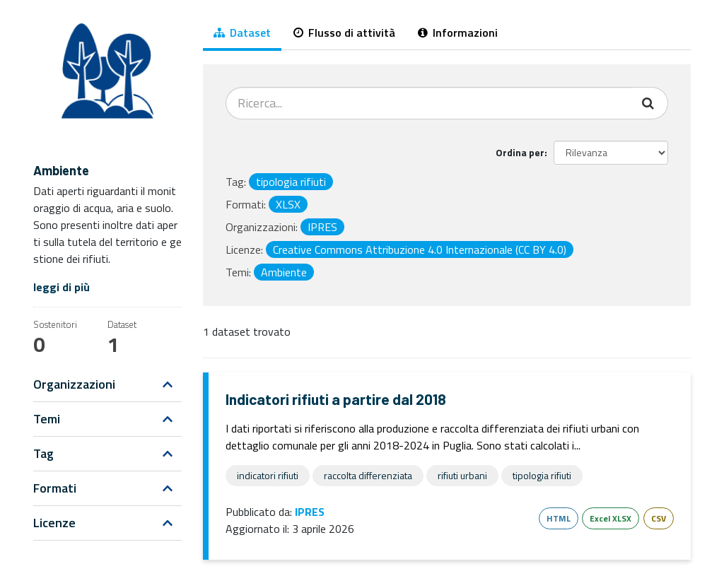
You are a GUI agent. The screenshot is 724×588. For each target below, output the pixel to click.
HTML (559, 518)
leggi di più (62, 287)
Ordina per (520, 152)
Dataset (242, 33)
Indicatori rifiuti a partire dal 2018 (336, 399)
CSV (659, 518)
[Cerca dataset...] (428, 103)
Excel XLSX (611, 518)
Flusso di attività (344, 33)
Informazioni (458, 33)
